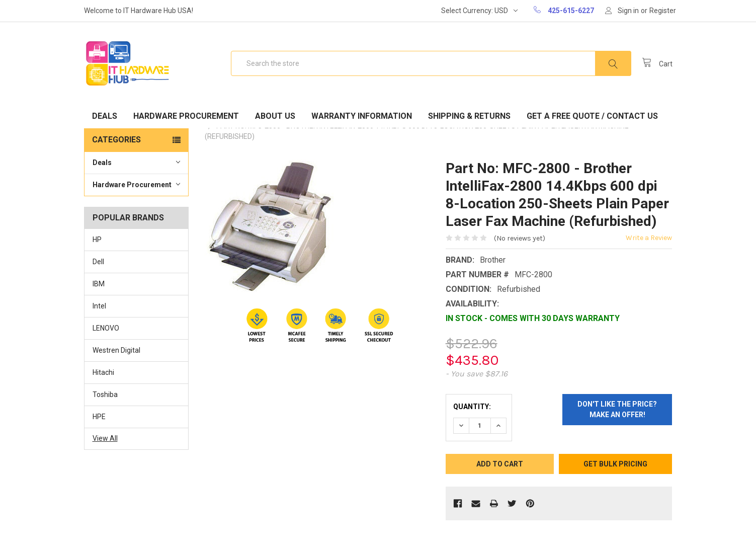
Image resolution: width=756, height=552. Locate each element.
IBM (99, 284)
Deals (105, 116)
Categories (116, 140)
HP (97, 240)
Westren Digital (116, 350)
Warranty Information (362, 116)
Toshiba (105, 395)
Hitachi (103, 372)
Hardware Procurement (186, 116)
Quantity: (472, 407)
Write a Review (649, 238)
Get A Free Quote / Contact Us (592, 116)
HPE (99, 417)
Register (663, 11)
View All (105, 438)
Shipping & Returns (469, 116)
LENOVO (106, 328)
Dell (98, 262)
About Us (275, 116)
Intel (99, 306)
